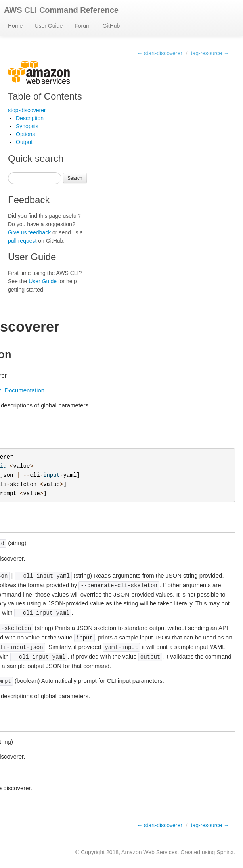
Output (24, 142)
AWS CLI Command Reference (61, 10)
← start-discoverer (159, 53)
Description (30, 118)
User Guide (49, 26)
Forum (82, 26)
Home (15, 26)
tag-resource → (210, 53)
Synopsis (27, 126)
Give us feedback (29, 232)
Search (75, 178)
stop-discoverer (27, 110)
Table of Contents (45, 96)
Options (25, 134)
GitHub (111, 26)
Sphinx (225, 852)
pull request (22, 241)
